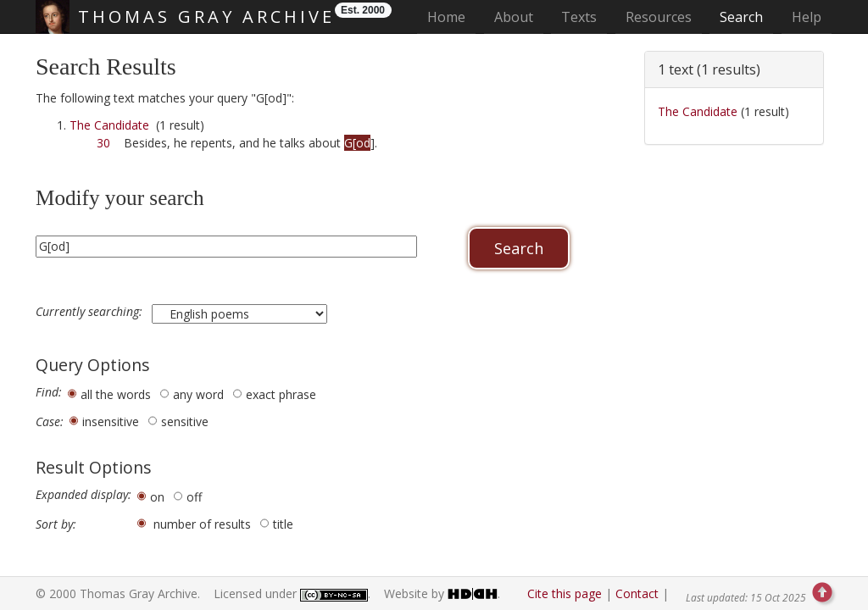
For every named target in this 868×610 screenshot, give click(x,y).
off (194, 497)
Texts (579, 17)
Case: (50, 422)
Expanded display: (83, 495)
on (157, 497)
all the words (116, 394)
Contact (637, 593)
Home (451, 17)
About (514, 17)
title (283, 524)
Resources (659, 17)
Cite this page (565, 593)
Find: (49, 392)
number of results (202, 524)
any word (198, 394)
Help (807, 17)
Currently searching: (91, 312)
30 (103, 143)
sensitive (185, 421)
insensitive (111, 421)
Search (741, 17)
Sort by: (56, 524)
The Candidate (109, 125)
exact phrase (281, 394)
